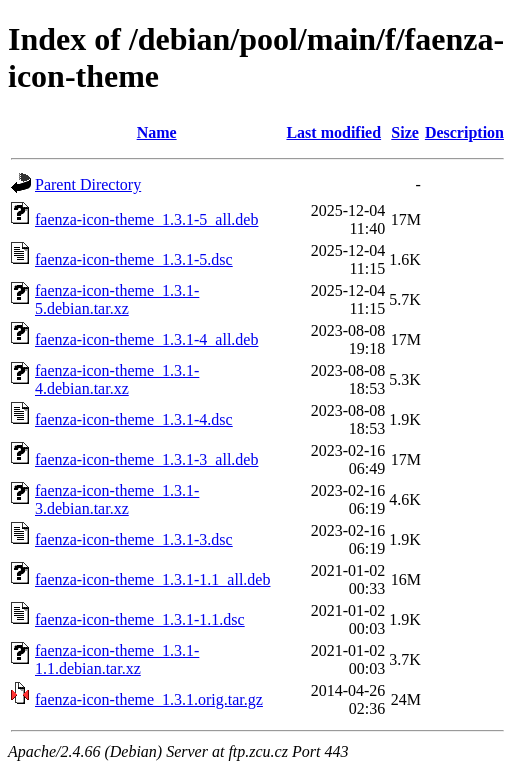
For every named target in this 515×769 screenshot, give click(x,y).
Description (464, 132)
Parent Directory (88, 184)
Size (405, 132)
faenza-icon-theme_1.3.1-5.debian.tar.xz (117, 299)
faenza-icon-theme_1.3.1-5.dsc (134, 259)
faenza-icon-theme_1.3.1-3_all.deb (146, 459)
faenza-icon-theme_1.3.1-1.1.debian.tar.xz (117, 659)
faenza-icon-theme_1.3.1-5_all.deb (146, 219)
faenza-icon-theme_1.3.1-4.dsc (134, 419)
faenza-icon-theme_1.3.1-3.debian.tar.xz (117, 499)
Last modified (333, 132)
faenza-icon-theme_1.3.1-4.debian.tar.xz (117, 379)
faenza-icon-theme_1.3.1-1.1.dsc (140, 619)
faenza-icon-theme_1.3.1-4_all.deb (146, 339)
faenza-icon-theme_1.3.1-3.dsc (134, 539)
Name (157, 132)
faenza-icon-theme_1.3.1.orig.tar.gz (149, 699)
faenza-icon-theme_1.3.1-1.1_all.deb (152, 579)
